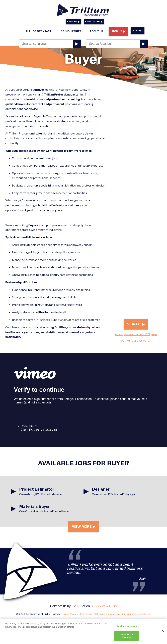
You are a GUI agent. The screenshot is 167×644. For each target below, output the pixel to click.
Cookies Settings (127, 626)
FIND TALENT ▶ (94, 22)
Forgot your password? (136, 341)
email (76, 608)
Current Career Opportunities (137, 616)
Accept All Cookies (127, 636)
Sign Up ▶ (118, 31)
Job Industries (70, 31)
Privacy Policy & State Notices (77, 616)
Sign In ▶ (138, 31)
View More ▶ (83, 528)
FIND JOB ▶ (73, 22)
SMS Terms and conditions (107, 616)
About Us (96, 31)
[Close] (163, 631)
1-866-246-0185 (104, 608)
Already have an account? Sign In (136, 334)
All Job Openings (38, 31)
